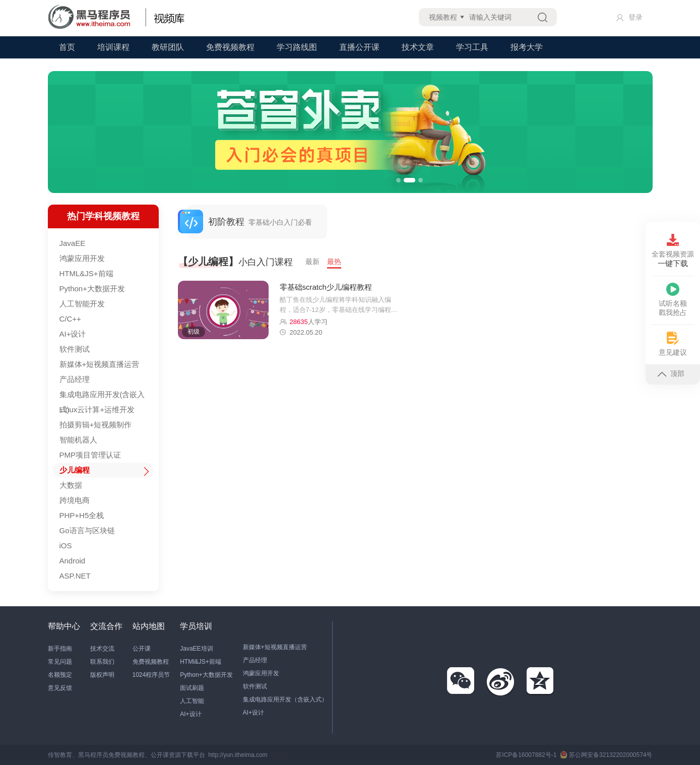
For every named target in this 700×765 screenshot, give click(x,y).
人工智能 (192, 701)
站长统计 (283, 755)
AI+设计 (73, 334)
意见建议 (673, 344)
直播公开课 (359, 47)
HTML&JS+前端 (86, 273)
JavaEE (73, 243)
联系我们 (102, 662)
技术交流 (102, 649)
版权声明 (102, 675)
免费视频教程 (230, 47)
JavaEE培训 (196, 649)
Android (73, 561)
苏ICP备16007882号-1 (526, 755)
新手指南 (60, 649)
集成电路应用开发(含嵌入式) (102, 396)
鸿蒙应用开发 (82, 258)
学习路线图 (297, 47)
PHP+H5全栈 (82, 515)
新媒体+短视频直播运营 (100, 364)
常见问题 (60, 662)
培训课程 (113, 47)
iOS (66, 546)
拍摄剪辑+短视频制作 (96, 425)
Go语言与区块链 (87, 530)
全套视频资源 (673, 251)
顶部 (671, 373)
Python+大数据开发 (92, 289)
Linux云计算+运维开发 (97, 409)
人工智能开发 (82, 304)
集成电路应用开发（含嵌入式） (285, 699)
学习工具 (472, 47)
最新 (312, 262)
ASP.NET (75, 576)
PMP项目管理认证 (90, 455)
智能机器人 (78, 440)
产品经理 (75, 379)
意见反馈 (60, 688)
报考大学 (527, 47)
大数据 (71, 485)
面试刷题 (192, 688)
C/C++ (70, 319)
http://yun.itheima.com (238, 755)
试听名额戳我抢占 (673, 300)
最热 (334, 262)
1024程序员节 (151, 675)
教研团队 (168, 47)
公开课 (142, 649)
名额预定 (60, 675)
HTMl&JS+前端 (201, 662)
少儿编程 (75, 470)
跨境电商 (75, 500)
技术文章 (418, 47)
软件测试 (75, 349)
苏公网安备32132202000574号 (606, 755)
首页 (67, 47)
